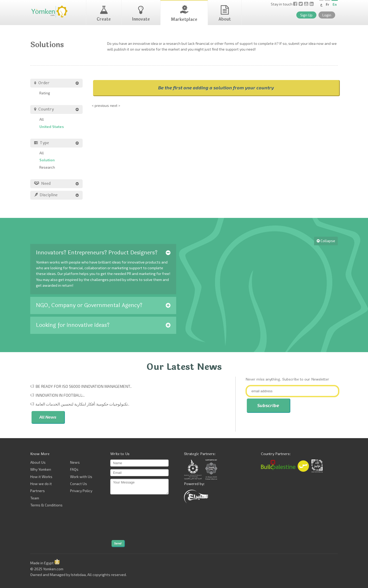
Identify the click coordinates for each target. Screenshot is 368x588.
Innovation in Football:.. (60, 395)
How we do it (41, 484)
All (42, 119)
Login (327, 15)
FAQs (74, 469)
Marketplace (184, 14)
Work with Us (81, 477)
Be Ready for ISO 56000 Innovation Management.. (84, 386)
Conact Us (79, 484)
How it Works (41, 477)
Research (47, 167)
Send (118, 543)
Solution (47, 160)
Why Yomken (41, 469)
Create (104, 14)
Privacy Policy (81, 491)
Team (35, 498)
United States (52, 127)
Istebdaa (78, 575)
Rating (45, 93)
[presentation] (132, 517)
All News (48, 417)
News (75, 462)
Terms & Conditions (46, 505)
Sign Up (306, 15)
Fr (327, 4)
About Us (38, 462)
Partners (38, 491)
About (225, 14)
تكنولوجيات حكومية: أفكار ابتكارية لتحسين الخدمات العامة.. (82, 404)
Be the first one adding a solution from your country (216, 88)
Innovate (141, 14)
